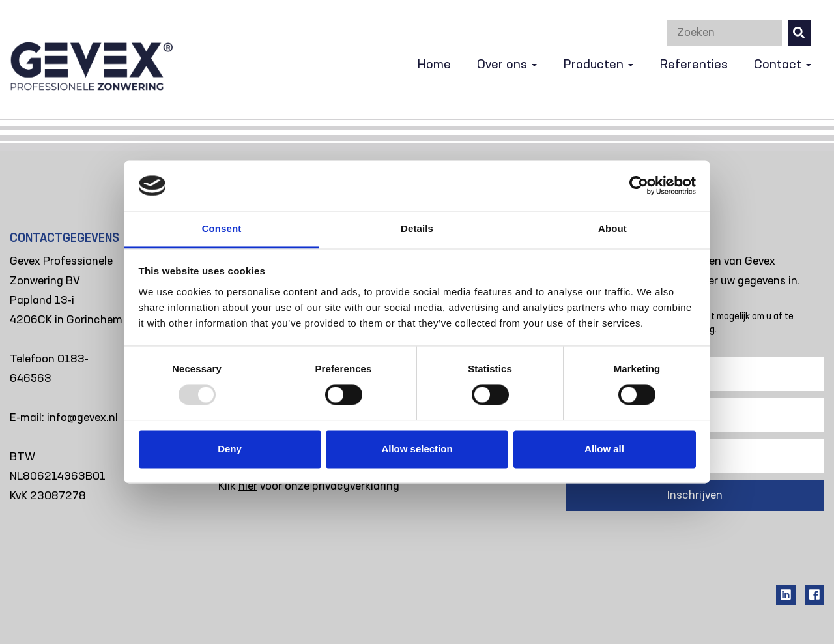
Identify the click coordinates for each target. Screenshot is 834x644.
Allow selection (417, 449)
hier (248, 486)
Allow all (604, 449)
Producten (598, 65)
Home (434, 65)
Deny (230, 449)
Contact (783, 65)
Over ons (507, 65)
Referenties (694, 65)
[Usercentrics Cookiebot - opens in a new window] (639, 186)
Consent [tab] (222, 228)
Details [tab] (417, 228)
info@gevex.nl (82, 418)
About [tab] (612, 228)
